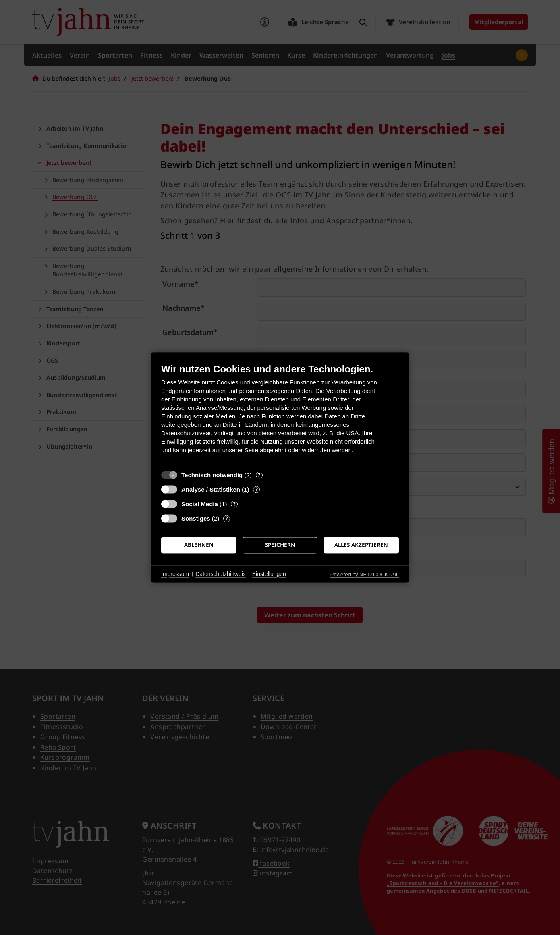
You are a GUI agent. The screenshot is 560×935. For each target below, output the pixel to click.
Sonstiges (196, 518)
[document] (280, 415)
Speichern (280, 545)
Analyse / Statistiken (211, 489)
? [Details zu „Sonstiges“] (227, 518)
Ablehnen (199, 545)
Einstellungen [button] (269, 574)
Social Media (200, 504)
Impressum (175, 574)
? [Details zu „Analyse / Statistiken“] (257, 489)
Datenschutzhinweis (221, 574)
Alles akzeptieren (361, 545)
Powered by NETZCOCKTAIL (365, 575)
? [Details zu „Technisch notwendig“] (259, 475)
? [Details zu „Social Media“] (234, 504)
